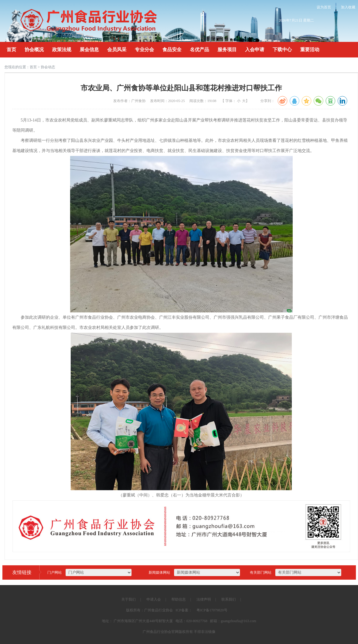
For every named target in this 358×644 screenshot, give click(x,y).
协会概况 (34, 50)
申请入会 (154, 599)
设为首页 (324, 7)
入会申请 (255, 50)
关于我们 (129, 599)
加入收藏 (348, 7)
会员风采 (117, 50)
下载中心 (282, 50)
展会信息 (89, 50)
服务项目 (227, 50)
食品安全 (172, 50)
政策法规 (62, 50)
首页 (11, 50)
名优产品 (200, 50)
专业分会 (144, 50)
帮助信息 (179, 599)
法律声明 (204, 599)
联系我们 (229, 599)
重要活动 (310, 50)
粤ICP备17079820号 (212, 610)
